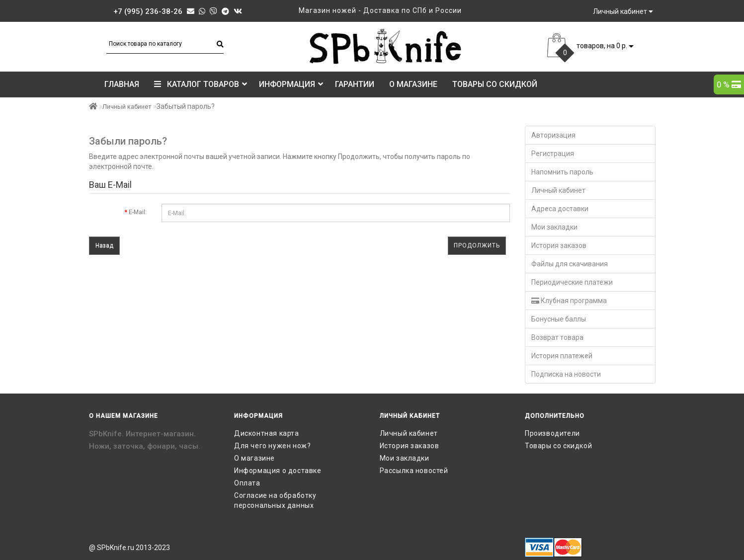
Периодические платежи (572, 282)
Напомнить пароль (562, 172)
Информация (291, 84)
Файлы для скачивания (570, 264)
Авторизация (553, 135)
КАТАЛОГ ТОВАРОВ (201, 84)
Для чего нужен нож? (272, 446)
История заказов (559, 245)
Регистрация (553, 154)
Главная (122, 84)
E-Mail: (138, 212)
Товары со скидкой (495, 84)
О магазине (413, 84)
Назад (104, 245)
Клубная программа (569, 301)
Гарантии (355, 84)
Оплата (247, 483)
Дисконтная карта (267, 433)
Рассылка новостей (414, 471)
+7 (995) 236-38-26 (148, 11)
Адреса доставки (560, 209)
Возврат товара (557, 337)
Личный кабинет (127, 107)
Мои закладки (554, 227)
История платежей (562, 356)
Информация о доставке (278, 471)
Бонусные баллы (559, 319)
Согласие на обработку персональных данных (275, 500)
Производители (552, 433)
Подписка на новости (566, 374)
